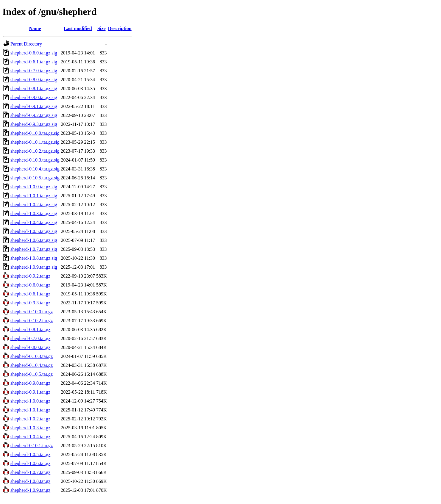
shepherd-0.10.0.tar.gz (32, 312)
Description (120, 28)
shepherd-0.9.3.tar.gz (30, 303)
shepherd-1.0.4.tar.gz (30, 437)
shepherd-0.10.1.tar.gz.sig (35, 142)
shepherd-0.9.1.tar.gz (30, 392)
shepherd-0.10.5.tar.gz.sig (35, 178)
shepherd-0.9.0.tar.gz (30, 383)
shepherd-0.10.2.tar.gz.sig (35, 151)
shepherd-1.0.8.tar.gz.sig (34, 258)
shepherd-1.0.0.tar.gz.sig (34, 187)
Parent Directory (26, 44)
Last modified (78, 28)
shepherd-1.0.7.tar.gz (30, 472)
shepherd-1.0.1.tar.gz (30, 410)
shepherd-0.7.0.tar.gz (30, 338)
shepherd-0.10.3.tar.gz (32, 356)
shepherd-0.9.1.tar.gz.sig (34, 106)
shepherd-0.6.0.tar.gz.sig (34, 53)
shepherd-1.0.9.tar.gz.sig (34, 267)
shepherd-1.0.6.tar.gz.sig (34, 240)
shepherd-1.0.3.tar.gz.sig (34, 213)
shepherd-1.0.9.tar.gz (30, 490)
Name (35, 28)
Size (102, 28)
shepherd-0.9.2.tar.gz (30, 276)
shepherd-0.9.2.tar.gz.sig (34, 115)
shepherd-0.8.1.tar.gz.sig (34, 89)
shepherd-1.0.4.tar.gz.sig (34, 222)
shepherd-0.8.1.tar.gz (30, 330)
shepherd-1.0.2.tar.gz (30, 419)
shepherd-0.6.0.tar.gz (30, 285)
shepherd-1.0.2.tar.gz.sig (34, 205)
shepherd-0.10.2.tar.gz (32, 321)
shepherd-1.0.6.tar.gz (30, 463)
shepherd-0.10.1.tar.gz (32, 446)
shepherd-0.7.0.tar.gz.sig (34, 71)
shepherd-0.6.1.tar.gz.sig (34, 62)
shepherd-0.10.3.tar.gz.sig (35, 160)
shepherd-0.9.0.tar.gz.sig (34, 97)
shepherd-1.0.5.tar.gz (30, 454)
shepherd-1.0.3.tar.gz (30, 428)
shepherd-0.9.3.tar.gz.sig (34, 124)
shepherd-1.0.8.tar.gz (30, 481)
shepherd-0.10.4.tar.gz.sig (35, 169)
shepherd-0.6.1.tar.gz (30, 294)
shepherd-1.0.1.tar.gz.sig (34, 196)
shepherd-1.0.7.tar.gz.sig (34, 249)
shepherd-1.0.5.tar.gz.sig (34, 231)
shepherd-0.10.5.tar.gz (32, 374)
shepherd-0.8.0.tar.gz (30, 347)
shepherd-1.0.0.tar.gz (30, 401)
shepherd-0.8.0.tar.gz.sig (34, 80)
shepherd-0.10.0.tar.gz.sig (35, 133)
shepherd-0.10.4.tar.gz (32, 365)
